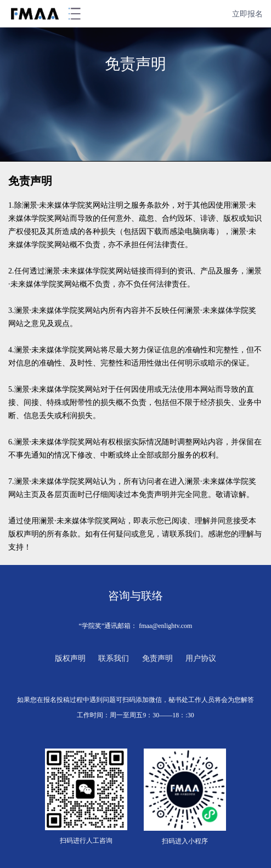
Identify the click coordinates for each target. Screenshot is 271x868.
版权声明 (70, 658)
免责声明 (157, 658)
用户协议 (201, 658)
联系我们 (114, 658)
